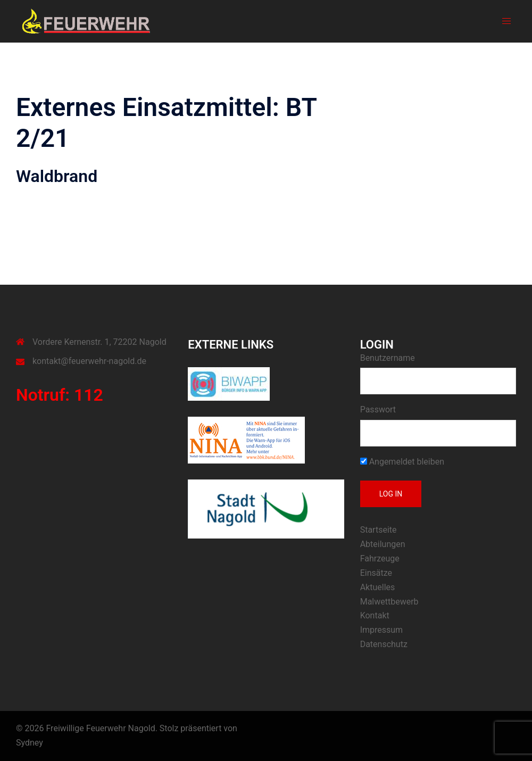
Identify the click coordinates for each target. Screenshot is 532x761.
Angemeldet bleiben (402, 462)
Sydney (30, 743)
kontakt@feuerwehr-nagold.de (89, 361)
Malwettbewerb (389, 602)
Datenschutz (384, 644)
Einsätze (376, 573)
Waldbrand (57, 176)
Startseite (379, 530)
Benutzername (388, 358)
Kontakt (375, 615)
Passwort (378, 410)
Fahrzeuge (380, 559)
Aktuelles (378, 587)
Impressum (382, 630)
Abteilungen (383, 544)
